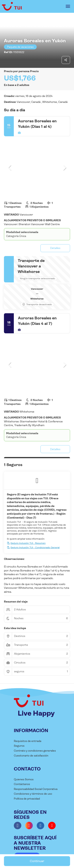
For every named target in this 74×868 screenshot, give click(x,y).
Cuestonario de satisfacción (31, 756)
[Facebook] (18, 826)
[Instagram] (29, 826)
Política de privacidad (27, 799)
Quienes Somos (24, 779)
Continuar (37, 861)
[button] (10, 168)
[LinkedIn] (40, 826)
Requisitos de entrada (28, 741)
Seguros (19, 746)
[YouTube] (52, 826)
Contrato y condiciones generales (35, 751)
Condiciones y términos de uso (33, 794)
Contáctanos (22, 784)
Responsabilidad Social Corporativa (36, 789)
